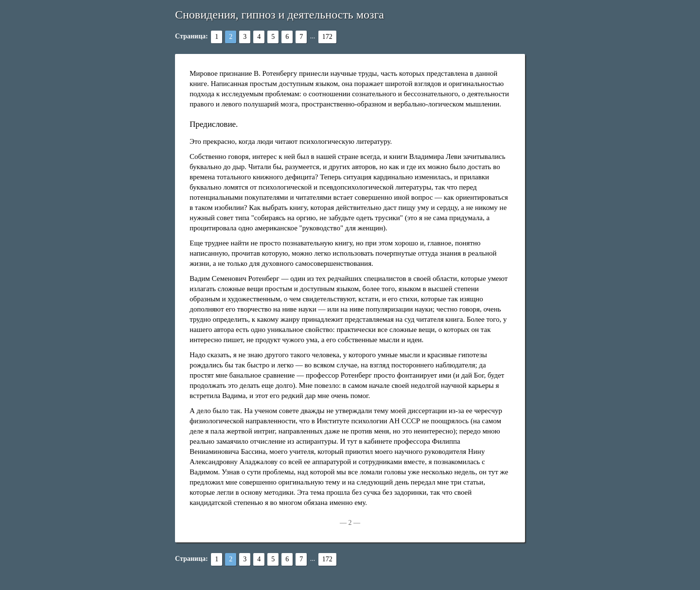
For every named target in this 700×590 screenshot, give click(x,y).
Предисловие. (214, 124)
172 (327, 37)
